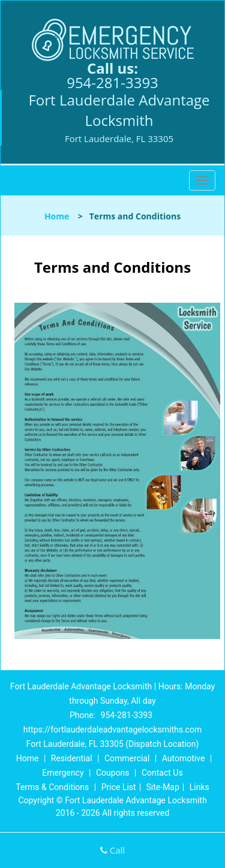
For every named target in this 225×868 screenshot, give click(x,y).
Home (57, 216)
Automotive (184, 758)
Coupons (113, 773)
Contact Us (162, 773)
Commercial (127, 758)
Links (199, 787)
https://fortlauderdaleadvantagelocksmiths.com (112, 730)
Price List (119, 787)
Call (112, 850)
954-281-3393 (112, 82)
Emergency (63, 773)
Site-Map (163, 787)
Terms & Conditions (52, 787)
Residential (72, 758)
